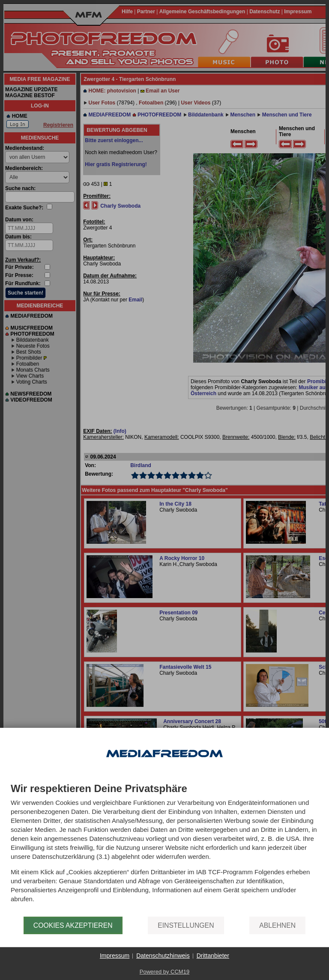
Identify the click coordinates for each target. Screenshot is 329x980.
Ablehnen (277, 925)
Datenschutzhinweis (163, 956)
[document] (164, 850)
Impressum (115, 956)
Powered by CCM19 (164, 972)
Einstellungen (186, 925)
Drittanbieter (213, 956)
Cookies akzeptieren (73, 925)
